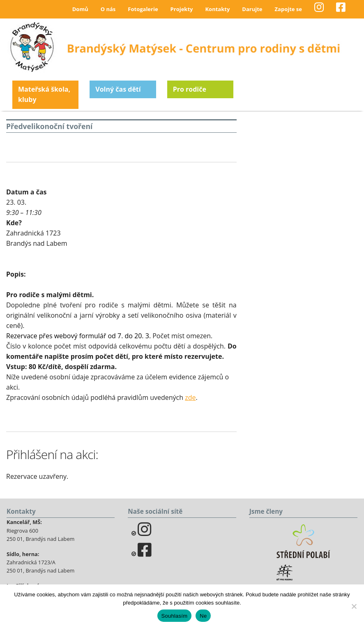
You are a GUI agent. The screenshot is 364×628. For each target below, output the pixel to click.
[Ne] (354, 606)
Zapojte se (288, 9)
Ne (203, 616)
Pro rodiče (190, 89)
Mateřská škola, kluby (44, 95)
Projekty (182, 9)
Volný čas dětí (118, 89)
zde (190, 397)
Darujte (252, 9)
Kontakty (217, 9)
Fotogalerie (143, 9)
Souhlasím (175, 616)
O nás (108, 9)
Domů (80, 9)
